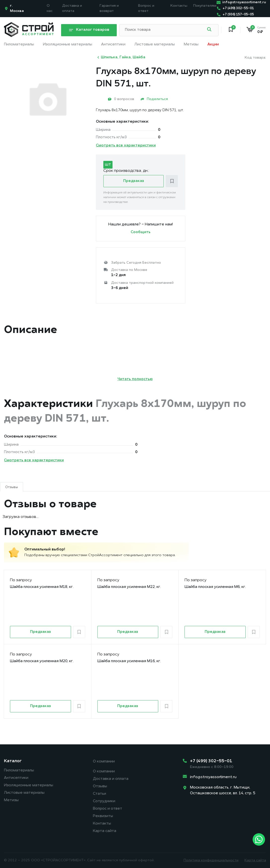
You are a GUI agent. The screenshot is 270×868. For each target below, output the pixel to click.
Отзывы (100, 786)
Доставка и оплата (111, 779)
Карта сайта (105, 831)
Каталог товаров (89, 30)
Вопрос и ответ (108, 809)
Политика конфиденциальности (211, 860)
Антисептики (113, 45)
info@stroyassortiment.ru (213, 777)
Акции (213, 45)
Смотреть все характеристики (126, 146)
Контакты (179, 6)
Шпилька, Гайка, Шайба (121, 57)
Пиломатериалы (19, 45)
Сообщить (141, 232)
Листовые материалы (155, 45)
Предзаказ (134, 181)
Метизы (191, 45)
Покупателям (205, 6)
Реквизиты (103, 816)
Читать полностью (135, 379)
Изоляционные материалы (68, 45)
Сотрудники (104, 801)
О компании (104, 762)
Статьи (99, 794)
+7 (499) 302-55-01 (211, 761)
